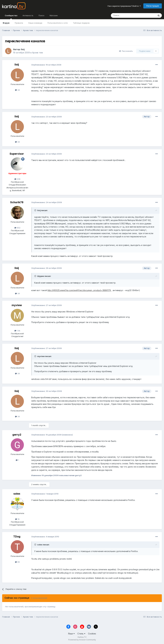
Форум (6, 23)
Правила (19, 23)
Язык (71, 634)
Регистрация (153, 6)
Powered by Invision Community (82, 640)
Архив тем (37, 53)
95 (17, 562)
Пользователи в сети (58, 23)
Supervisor (17, 154)
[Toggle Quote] (36, 210)
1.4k (17, 331)
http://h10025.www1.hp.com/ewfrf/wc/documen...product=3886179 (79, 290)
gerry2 (17, 435)
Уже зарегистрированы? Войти (124, 6)
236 (17, 179)
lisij (23, 49)
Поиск (41, 15)
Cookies (92, 634)
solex (17, 494)
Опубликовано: (46, 65)
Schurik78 (17, 202)
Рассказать (126, 51)
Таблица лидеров (81, 23)
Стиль (81, 634)
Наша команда (35, 23)
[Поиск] (125, 15)
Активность (28, 15)
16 (17, 519)
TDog (17, 536)
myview (17, 305)
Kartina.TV (82, 637)
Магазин (54, 15)
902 (17, 228)
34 (17, 90)
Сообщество (11, 17)
